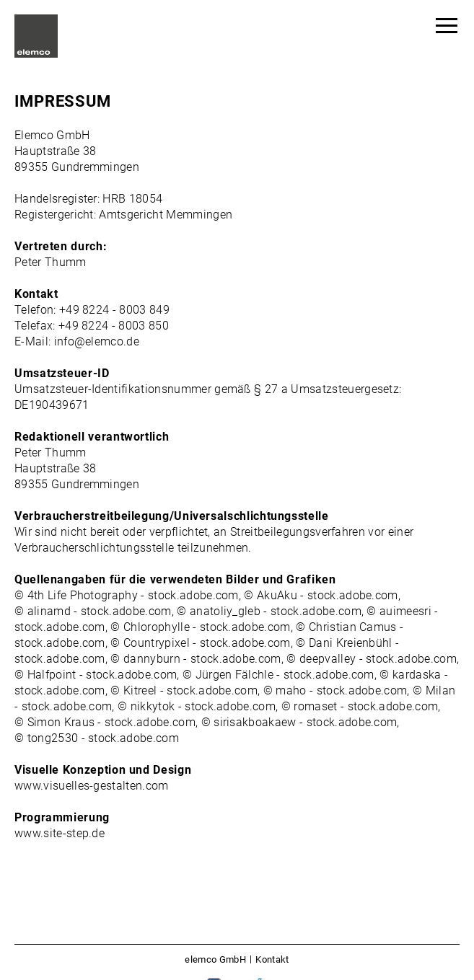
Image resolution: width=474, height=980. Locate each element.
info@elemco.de (97, 341)
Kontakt (272, 959)
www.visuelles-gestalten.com (92, 786)
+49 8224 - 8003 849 (114, 310)
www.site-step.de (60, 833)
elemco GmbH (215, 959)
